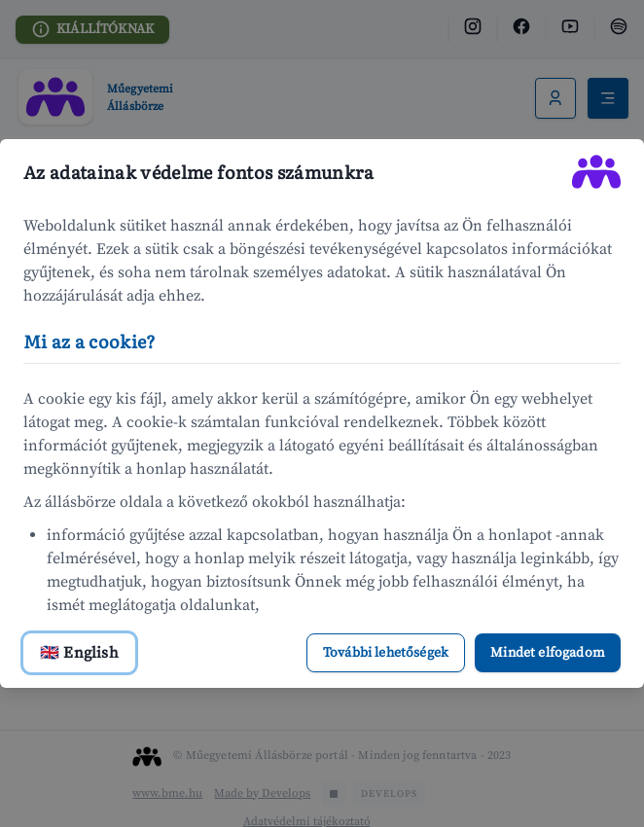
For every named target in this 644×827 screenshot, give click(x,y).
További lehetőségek (386, 653)
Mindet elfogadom (548, 653)
